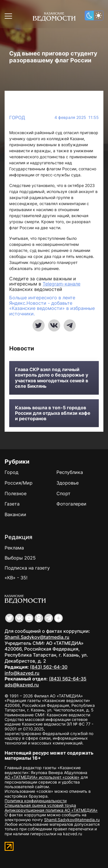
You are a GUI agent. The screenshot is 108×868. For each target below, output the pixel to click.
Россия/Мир (19, 483)
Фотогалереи (71, 504)
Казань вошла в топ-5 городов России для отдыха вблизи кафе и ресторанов (53, 413)
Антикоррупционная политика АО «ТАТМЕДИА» (51, 810)
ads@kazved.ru (22, 685)
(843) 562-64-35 (68, 679)
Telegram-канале (61, 284)
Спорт (64, 493)
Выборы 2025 (20, 558)
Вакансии (15, 514)
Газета (12, 504)
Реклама (14, 548)
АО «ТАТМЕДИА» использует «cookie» (42, 777)
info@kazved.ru (22, 673)
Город (17, 117)
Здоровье (68, 483)
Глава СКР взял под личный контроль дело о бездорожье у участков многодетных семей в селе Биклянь (52, 378)
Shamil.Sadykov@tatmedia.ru (37, 637)
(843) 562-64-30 (49, 667)
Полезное (16, 493)
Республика (70, 472)
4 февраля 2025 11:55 (77, 117)
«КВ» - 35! (16, 578)
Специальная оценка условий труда (40, 805)
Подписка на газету (27, 568)
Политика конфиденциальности (36, 801)
